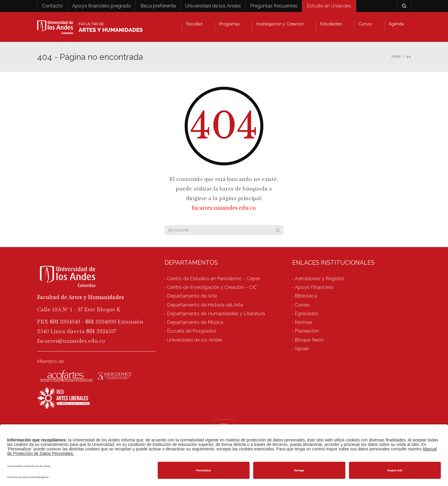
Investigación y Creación (280, 24)
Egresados (307, 314)
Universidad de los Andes (213, 6)
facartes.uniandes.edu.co (224, 208)
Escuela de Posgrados (192, 331)
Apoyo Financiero (314, 288)
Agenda (396, 24)
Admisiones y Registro (319, 279)
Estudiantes (331, 24)
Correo (302, 305)
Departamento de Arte (192, 296)
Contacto (52, 6)
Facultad (195, 24)
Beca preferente (158, 6)
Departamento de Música (195, 323)
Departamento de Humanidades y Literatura (216, 314)
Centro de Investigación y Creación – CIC (212, 288)
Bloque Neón (309, 340)
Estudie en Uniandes (329, 6)
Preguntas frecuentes (274, 6)
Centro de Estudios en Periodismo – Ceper (214, 279)
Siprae (302, 349)
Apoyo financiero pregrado (102, 6)
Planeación (307, 331)
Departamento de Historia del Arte (205, 305)
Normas (304, 323)
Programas (230, 24)
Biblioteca (306, 296)
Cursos (365, 24)
